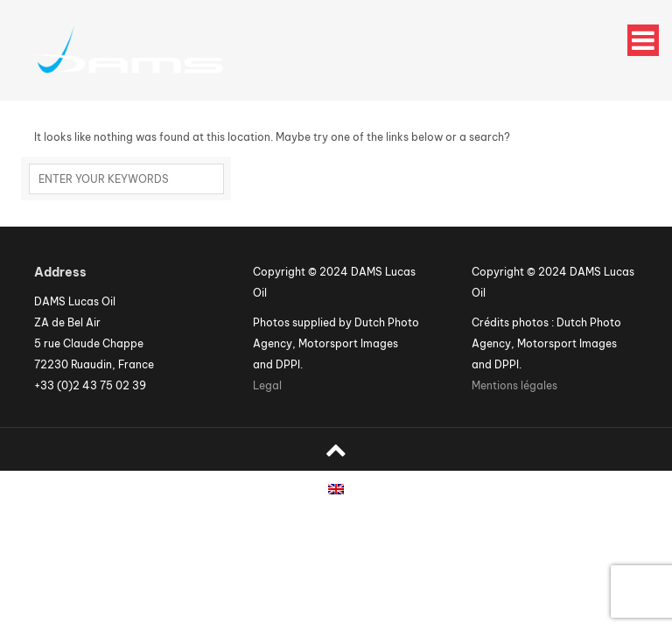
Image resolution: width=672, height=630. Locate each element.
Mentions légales (514, 385)
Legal (267, 385)
